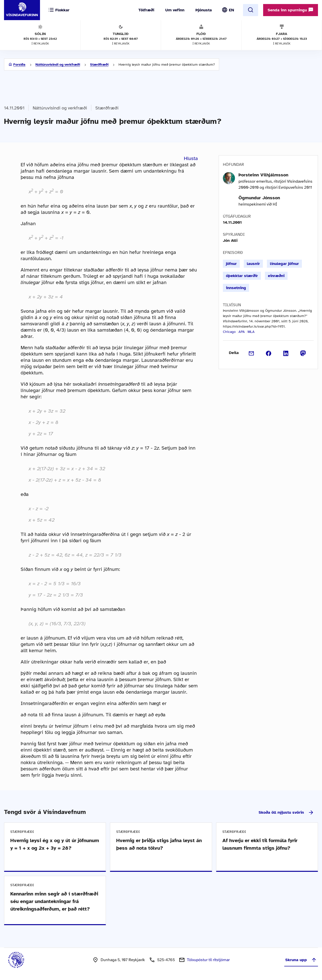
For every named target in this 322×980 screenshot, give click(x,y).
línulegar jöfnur (284, 264)
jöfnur (231, 264)
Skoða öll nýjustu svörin (286, 812)
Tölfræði (146, 10)
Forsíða (19, 65)
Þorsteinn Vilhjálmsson (263, 175)
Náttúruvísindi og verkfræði (58, 65)
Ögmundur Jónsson (259, 198)
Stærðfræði (99, 65)
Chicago (229, 332)
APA (242, 332)
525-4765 (166, 960)
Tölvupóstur (208, 960)
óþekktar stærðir (242, 276)
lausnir (253, 264)
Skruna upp (301, 960)
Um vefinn (175, 10)
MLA (251, 332)
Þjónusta (204, 10)
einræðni (276, 276)
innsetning (236, 288)
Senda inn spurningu (291, 10)
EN (231, 10)
